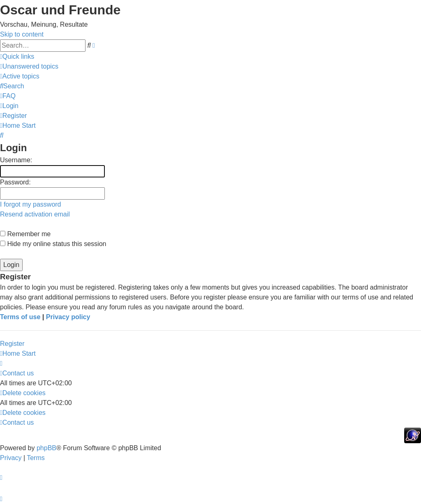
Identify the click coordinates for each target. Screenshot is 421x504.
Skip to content (22, 34)
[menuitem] (29, 66)
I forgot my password (31, 204)
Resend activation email (35, 214)
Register (12, 344)
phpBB (46, 448)
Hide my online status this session (53, 244)
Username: (16, 160)
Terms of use (20, 317)
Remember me (25, 234)
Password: (15, 182)
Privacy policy (68, 317)
